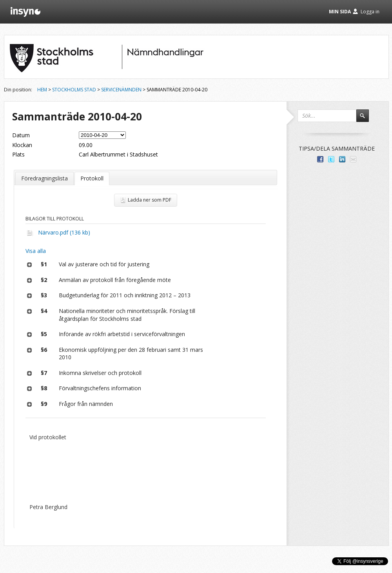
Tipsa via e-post (353, 159)
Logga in (370, 12)
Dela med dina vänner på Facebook (320, 159)
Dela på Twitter (331, 159)
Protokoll (92, 178)
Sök (366, 119)
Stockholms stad (74, 90)
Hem (42, 90)
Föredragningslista (44, 178)
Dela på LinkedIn (342, 159)
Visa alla (36, 251)
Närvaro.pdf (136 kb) (64, 232)
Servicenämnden (121, 90)
